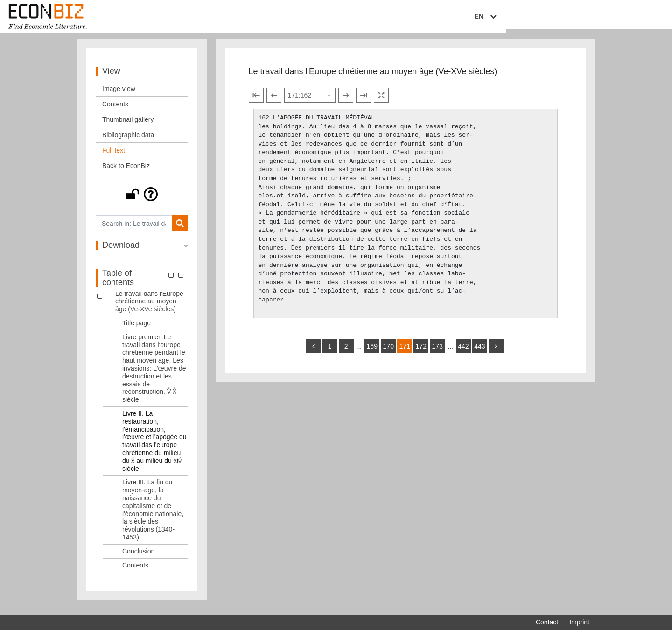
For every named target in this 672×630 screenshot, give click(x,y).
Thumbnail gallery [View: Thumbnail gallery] (128, 125)
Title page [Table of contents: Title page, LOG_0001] (136, 329)
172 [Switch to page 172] (421, 352)
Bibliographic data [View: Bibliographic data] (128, 140)
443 (479, 352)
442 (463, 352)
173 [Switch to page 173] (437, 352)
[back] (314, 352)
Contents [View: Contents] (115, 110)
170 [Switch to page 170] (388, 352)
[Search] (180, 229)
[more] (496, 352)
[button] (142, 200)
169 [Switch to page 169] (372, 352)
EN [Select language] (583, 17)
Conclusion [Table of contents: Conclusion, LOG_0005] (138, 556)
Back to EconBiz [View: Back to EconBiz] (126, 171)
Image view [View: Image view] (119, 94)
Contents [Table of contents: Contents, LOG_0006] (135, 570)
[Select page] (310, 101)
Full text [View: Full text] (114, 156)
